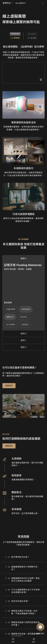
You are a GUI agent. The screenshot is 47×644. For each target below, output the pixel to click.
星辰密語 (25, 325)
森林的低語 (26, 309)
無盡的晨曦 (11, 309)
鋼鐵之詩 (10, 317)
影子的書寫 (11, 325)
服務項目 (8, 3)
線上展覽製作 (21, 3)
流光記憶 (23, 317)
